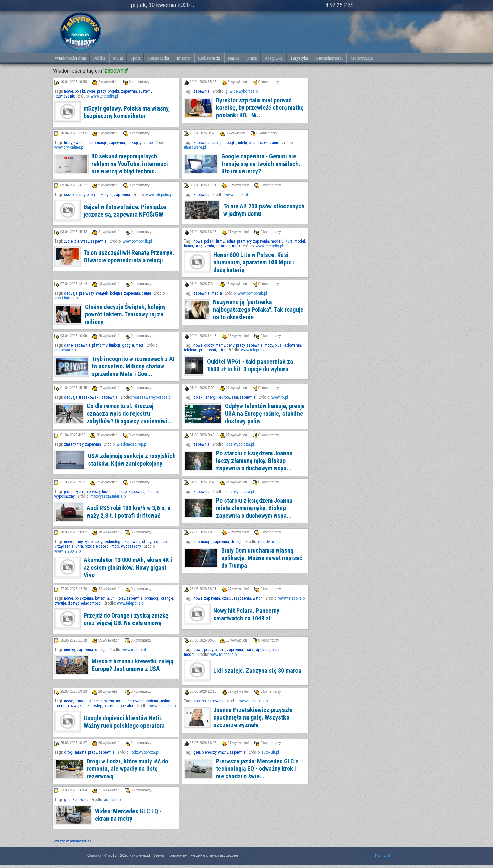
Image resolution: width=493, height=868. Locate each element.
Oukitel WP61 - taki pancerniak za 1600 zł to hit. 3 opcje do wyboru (250, 365)
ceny (230, 345)
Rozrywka (273, 58)
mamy (80, 195)
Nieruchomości (329, 58)
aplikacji (263, 650)
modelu (277, 241)
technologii (113, 542)
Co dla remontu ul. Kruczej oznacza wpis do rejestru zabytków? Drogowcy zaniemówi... (130, 413)
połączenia (84, 598)
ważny (109, 701)
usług (121, 701)
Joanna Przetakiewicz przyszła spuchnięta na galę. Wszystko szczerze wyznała (253, 717)
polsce (121, 492)
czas (226, 598)
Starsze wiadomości (72, 841)
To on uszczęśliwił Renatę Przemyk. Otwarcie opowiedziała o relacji (129, 256)
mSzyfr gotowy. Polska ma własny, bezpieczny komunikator (127, 112)
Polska (99, 58)
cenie (146, 293)
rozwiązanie (65, 96)
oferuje (152, 492)
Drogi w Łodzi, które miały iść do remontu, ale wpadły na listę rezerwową (127, 769)
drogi (69, 752)
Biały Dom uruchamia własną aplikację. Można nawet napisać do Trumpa (262, 558)
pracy (101, 91)
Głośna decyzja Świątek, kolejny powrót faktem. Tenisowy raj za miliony (125, 314)
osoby (69, 195)
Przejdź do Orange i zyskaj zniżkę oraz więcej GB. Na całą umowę (126, 619)
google (230, 143)
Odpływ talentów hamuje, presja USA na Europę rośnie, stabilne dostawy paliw (265, 413)
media (217, 293)
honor (188, 246)
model (300, 241)
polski (80, 91)
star (235, 397)
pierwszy (82, 241)
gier (197, 752)
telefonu (191, 350)
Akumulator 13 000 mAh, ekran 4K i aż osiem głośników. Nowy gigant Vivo (128, 567)
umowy (70, 650)
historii (108, 492)
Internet (184, 58)
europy (225, 397)
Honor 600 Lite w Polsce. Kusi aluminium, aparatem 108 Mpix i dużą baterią (254, 262)
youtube (146, 143)
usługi (166, 701)
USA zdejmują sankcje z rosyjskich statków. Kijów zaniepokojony (132, 460)
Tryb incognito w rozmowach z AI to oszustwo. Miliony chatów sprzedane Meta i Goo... (133, 366)
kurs (289, 241)
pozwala (111, 706)
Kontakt (383, 856)
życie (91, 91)
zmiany (70, 444)
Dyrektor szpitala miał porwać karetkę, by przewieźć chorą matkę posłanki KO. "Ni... (260, 108)
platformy (100, 345)
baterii (220, 650)
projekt (113, 91)
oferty (147, 542)
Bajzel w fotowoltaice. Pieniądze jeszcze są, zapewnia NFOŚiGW (125, 211)
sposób (200, 701)
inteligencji (247, 143)
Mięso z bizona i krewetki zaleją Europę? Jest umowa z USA (132, 665)
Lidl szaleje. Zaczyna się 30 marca (257, 670)
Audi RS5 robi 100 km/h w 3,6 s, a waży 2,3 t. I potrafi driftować (129, 512)
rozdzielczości (97, 546)
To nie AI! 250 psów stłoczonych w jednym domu (264, 210)
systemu (146, 91)
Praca (252, 58)
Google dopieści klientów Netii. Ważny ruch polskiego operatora (124, 722)
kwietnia (81, 143)
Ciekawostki (209, 58)
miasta (81, 752)
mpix (236, 246)
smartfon (223, 246)
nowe (68, 91)
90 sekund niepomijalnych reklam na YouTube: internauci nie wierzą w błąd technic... (130, 164)
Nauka (234, 58)
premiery (244, 241)
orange (167, 598)
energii (93, 195)
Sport (135, 58)
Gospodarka (158, 58)
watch (258, 598)
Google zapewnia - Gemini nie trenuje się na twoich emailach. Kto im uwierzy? (261, 164)
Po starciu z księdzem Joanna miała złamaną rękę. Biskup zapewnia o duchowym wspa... (254, 508)
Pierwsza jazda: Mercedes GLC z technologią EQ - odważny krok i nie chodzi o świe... (257, 769)
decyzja (71, 293)
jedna (230, 241)
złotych (106, 195)
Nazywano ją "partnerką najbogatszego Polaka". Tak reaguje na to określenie (258, 309)
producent (207, 350)
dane (68, 345)
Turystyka (299, 58)
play (122, 598)
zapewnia (129, 91)
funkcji (132, 143)
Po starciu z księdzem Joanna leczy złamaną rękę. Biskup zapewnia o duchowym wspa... (254, 461)
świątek (102, 293)
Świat (118, 58)
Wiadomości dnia (70, 58)
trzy (80, 444)
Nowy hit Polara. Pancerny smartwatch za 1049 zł (246, 614)
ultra (222, 350)
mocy (269, 345)
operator (127, 706)
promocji (152, 598)
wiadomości (91, 603)
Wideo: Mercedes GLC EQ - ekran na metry (128, 815)
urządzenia (204, 246)
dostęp (237, 542)
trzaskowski (89, 397)
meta (140, 345)
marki (250, 650)
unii (114, 598)
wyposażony (65, 496)
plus (278, 345)
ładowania (292, 345)
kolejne (116, 293)
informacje (98, 143)
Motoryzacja (362, 58)
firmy (68, 143)
